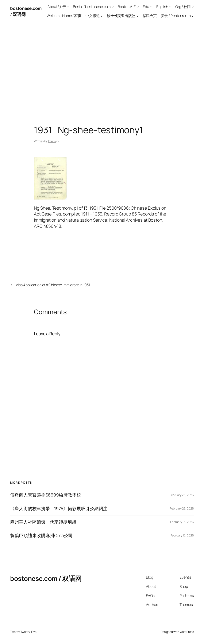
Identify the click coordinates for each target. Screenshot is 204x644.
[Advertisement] (102, 67)
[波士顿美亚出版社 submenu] (137, 16)
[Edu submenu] (151, 7)
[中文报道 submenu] (102, 16)
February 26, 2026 (182, 495)
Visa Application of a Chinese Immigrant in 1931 (53, 285)
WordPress (187, 632)
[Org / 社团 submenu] (193, 7)
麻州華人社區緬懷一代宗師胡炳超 (43, 522)
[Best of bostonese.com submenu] (113, 7)
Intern (52, 141)
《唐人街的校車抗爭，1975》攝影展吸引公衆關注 (59, 509)
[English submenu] (170, 7)
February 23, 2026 (182, 508)
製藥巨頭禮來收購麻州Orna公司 (41, 536)
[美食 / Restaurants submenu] (193, 16)
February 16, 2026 (182, 522)
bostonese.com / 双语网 (46, 578)
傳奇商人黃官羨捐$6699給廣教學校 (45, 495)
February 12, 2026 (182, 535)
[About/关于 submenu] (68, 7)
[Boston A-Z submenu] (138, 7)
